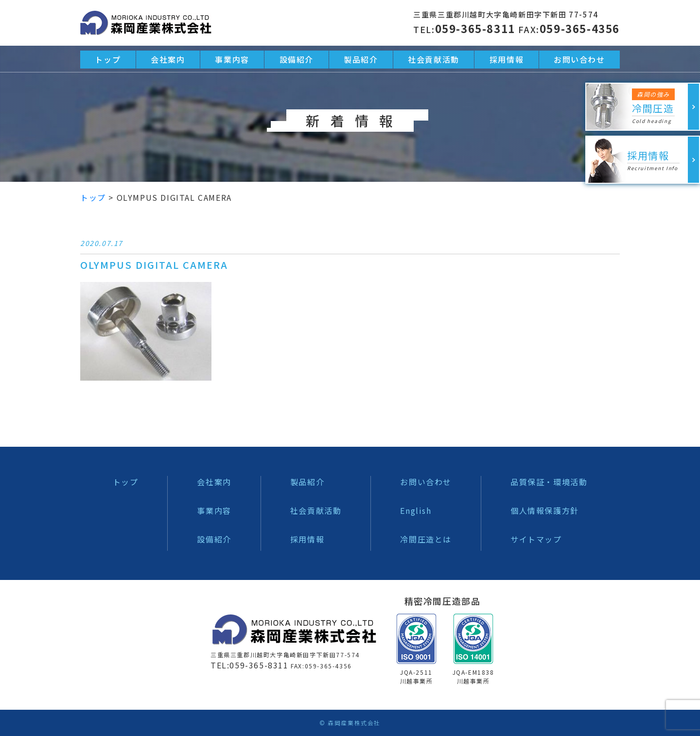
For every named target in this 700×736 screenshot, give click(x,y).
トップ (126, 482)
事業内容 (214, 510)
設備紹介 (214, 539)
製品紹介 (307, 482)
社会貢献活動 (316, 510)
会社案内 (214, 482)
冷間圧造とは (426, 539)
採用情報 (307, 539)
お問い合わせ (426, 482)
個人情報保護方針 (545, 510)
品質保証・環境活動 (549, 482)
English (416, 510)
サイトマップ (536, 539)
